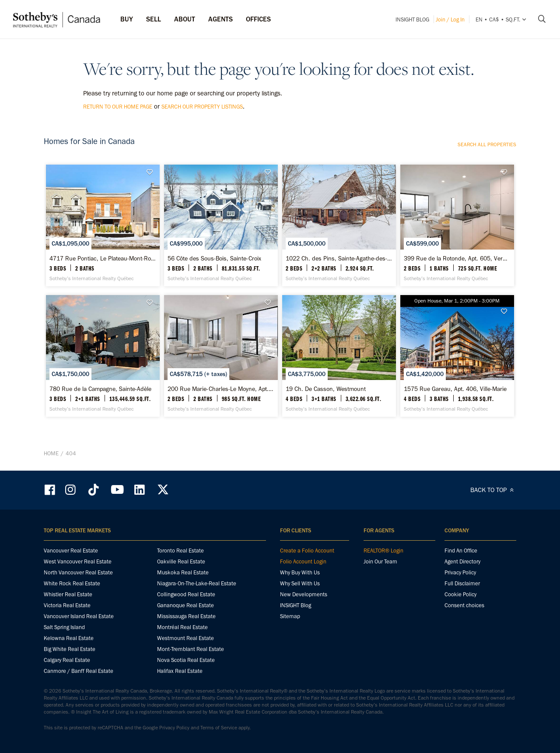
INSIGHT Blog (412, 19)
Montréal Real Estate (182, 627)
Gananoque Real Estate (185, 605)
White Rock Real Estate (72, 583)
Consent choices (464, 605)
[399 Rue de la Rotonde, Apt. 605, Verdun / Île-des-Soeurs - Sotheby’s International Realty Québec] (457, 225)
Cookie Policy (460, 594)
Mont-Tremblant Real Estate (191, 649)
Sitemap (290, 616)
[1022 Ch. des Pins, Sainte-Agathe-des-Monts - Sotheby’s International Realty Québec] (339, 225)
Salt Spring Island (64, 627)
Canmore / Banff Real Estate (79, 671)
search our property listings (202, 107)
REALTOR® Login (383, 551)
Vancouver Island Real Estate (79, 616)
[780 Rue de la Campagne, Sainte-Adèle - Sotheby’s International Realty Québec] (103, 356)
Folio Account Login (303, 561)
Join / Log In (450, 19)
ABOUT (185, 19)
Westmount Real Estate (185, 638)
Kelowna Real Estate (69, 638)
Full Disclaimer (462, 583)
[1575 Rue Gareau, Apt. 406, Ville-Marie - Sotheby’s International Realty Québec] (457, 356)
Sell (154, 19)
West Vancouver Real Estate (78, 561)
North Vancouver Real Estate (78, 572)
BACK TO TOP (493, 490)
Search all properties (487, 144)
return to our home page (118, 107)
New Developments (304, 594)
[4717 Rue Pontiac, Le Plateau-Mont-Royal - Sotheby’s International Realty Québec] (103, 225)
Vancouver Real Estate (71, 551)
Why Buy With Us (300, 572)
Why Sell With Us (300, 583)
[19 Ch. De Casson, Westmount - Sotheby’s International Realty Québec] (339, 356)
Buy (127, 19)
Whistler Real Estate (68, 594)
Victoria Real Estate (67, 605)
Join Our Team (380, 561)
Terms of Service (219, 728)
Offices (258, 19)
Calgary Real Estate (67, 660)
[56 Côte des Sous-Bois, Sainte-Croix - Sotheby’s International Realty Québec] (221, 225)
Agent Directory (462, 561)
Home (51, 453)
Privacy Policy (460, 572)
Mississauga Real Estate (186, 616)
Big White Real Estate (70, 649)
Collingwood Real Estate (186, 594)
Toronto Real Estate (180, 551)
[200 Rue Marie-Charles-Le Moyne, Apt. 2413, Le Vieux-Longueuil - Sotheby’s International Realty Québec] (221, 356)
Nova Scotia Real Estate (186, 660)
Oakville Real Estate (181, 561)
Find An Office (461, 551)
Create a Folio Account (307, 551)
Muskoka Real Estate (183, 572)
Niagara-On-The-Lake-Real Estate (197, 583)
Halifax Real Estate (180, 671)
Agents (220, 19)
